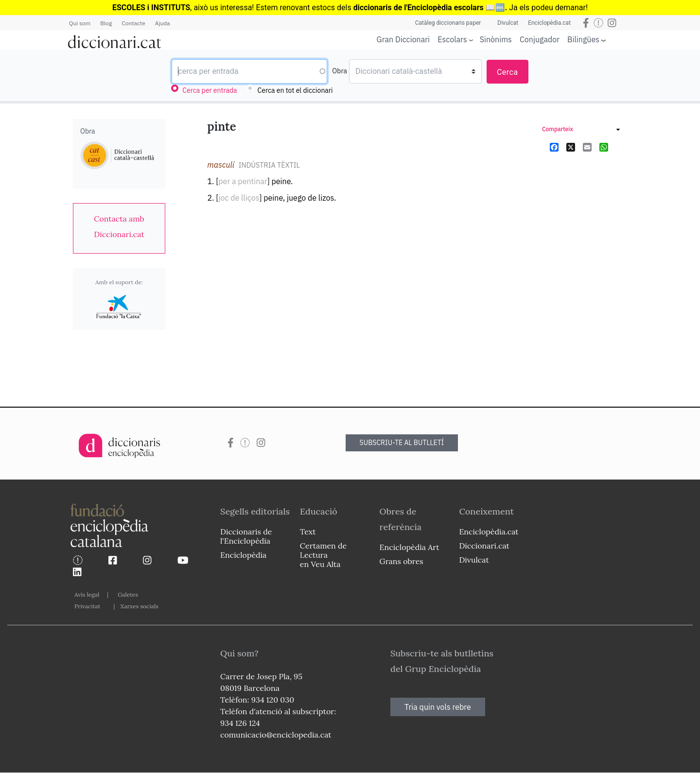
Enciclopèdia (243, 555)
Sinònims (496, 39)
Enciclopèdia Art (410, 547)
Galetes (128, 594)
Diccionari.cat (484, 546)
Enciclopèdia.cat (549, 23)
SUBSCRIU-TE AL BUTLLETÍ (402, 443)
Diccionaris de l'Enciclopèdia (246, 536)
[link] (119, 226)
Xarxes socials (139, 606)
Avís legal (87, 594)
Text (308, 532)
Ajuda (163, 23)
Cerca (507, 72)
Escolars (452, 39)
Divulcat (508, 23)
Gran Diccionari (403, 39)
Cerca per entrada (210, 90)
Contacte (133, 23)
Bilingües (583, 39)
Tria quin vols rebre (438, 707)
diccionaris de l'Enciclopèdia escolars (419, 8)
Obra (340, 71)
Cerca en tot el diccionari (295, 90)
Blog (106, 23)
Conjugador (540, 39)
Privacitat (87, 606)
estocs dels (332, 8)
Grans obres (402, 561)
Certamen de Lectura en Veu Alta (323, 555)
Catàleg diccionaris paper (448, 23)
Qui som (80, 23)
